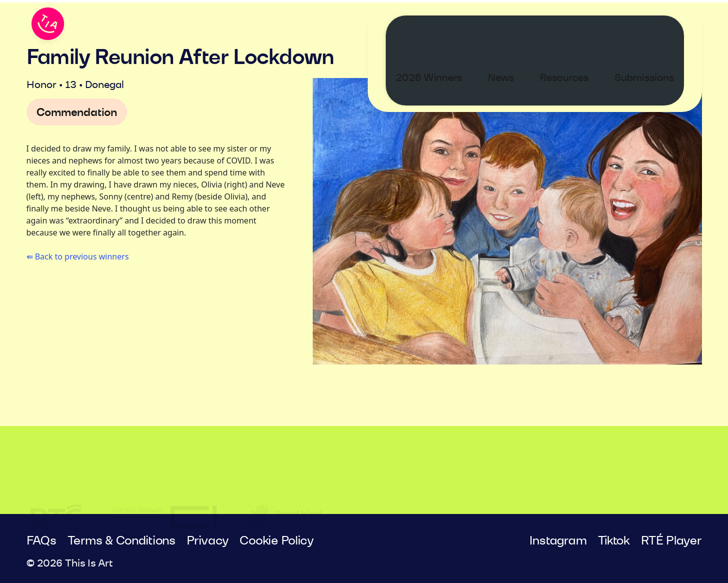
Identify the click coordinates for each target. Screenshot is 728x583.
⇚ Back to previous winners (78, 256)
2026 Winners (439, 28)
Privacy (208, 541)
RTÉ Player (671, 541)
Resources (574, 28)
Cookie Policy (277, 541)
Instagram (558, 541)
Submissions (654, 28)
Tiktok (614, 541)
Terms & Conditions (122, 541)
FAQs (42, 541)
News (511, 28)
